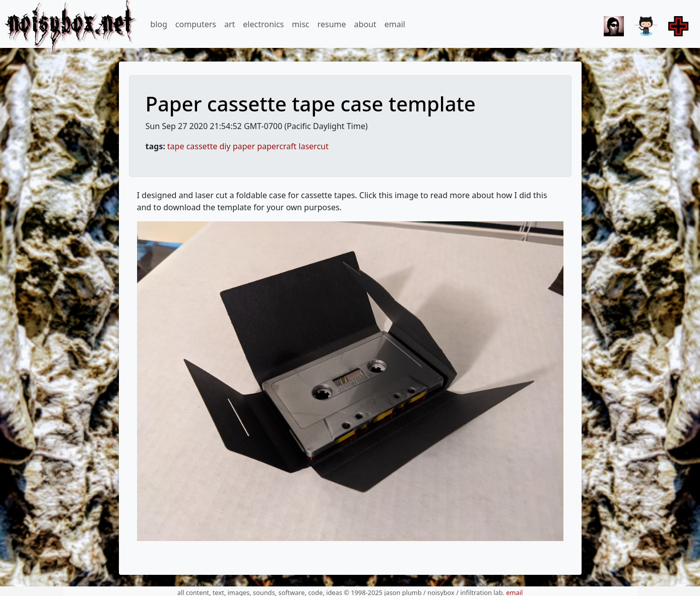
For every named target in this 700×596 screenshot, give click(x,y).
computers (196, 24)
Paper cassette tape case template (311, 104)
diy (225, 146)
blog (159, 24)
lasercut (314, 146)
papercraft (277, 146)
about (365, 24)
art (230, 24)
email (395, 24)
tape (176, 146)
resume (332, 24)
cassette (202, 146)
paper (244, 146)
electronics (263, 24)
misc (300, 24)
